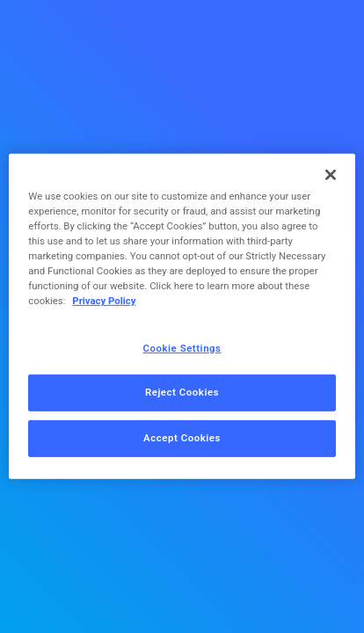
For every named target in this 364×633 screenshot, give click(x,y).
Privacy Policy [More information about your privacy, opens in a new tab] (104, 301)
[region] (182, 316)
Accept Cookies (182, 438)
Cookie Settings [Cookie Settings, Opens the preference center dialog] (182, 347)
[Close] (331, 175)
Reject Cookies (182, 392)
